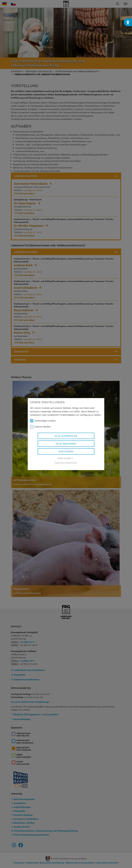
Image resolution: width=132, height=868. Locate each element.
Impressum (60, 463)
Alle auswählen (66, 436)
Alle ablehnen (66, 444)
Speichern (66, 451)
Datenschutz (72, 463)
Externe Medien (40, 427)
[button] (128, 22)
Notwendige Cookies (43, 421)
